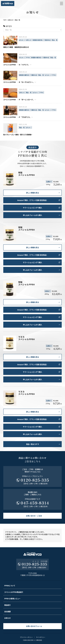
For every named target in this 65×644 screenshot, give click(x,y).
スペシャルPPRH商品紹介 (14, 592)
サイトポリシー (41, 637)
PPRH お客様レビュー (12, 599)
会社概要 (7, 611)
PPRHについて (10, 586)
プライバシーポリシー (26, 637)
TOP (5, 20)
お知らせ (10, 20)
